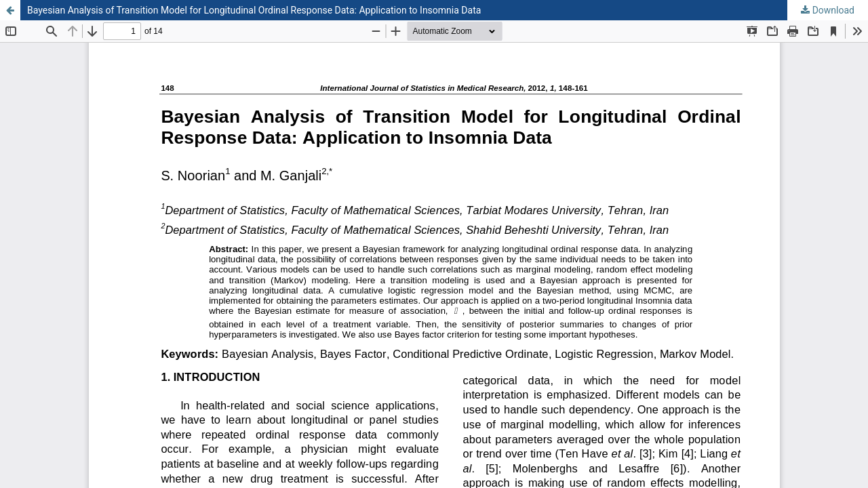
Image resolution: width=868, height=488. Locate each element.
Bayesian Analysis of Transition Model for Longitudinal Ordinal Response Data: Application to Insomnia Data (254, 10)
